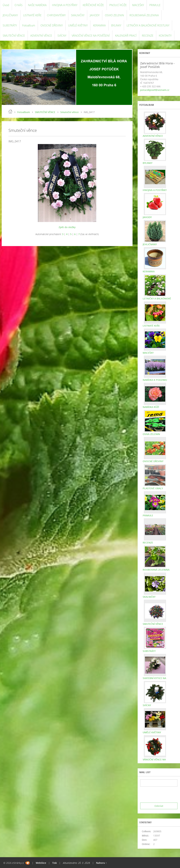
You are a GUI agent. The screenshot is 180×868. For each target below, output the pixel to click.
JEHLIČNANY (10, 15)
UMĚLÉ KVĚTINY (78, 25)
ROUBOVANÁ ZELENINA (144, 15)
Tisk (54, 863)
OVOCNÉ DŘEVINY (52, 25)
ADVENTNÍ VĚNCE (41, 36)
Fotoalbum (29, 25)
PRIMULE (155, 5)
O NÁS (19, 5)
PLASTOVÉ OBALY (153, 488)
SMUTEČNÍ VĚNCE (14, 36)
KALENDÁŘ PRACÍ (126, 36)
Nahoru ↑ (101, 863)
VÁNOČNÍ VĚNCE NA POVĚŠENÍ (91, 36)
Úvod (6, 5)
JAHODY (95, 15)
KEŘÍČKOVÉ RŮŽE (93, 5)
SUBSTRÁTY (10, 25)
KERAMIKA (99, 25)
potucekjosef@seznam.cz (155, 90)
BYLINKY (116, 25)
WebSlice (41, 863)
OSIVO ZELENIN (114, 15)
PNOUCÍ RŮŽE (118, 5)
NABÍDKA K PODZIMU (155, 380)
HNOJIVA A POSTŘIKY (65, 5)
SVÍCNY (62, 36)
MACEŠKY (138, 5)
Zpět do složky (67, 227)
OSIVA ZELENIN (151, 434)
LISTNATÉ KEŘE (32, 15)
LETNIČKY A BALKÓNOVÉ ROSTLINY (148, 25)
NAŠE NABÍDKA (37, 5)
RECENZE (148, 36)
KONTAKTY (165, 36)
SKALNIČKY (78, 15)
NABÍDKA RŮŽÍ (151, 407)
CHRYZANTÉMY (56, 15)
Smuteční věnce (69, 112)
